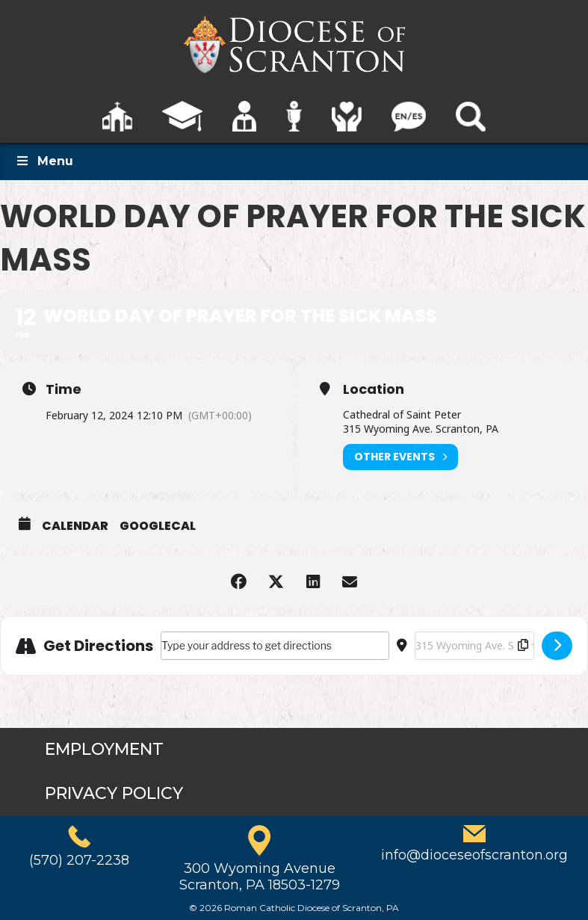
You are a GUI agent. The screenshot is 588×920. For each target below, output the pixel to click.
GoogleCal (158, 526)
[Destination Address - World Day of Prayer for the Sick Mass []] (474, 646)
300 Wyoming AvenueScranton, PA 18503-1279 (260, 877)
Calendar (75, 526)
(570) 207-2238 (79, 860)
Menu (44, 161)
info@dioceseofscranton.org (474, 855)
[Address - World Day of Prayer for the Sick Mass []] (275, 646)
